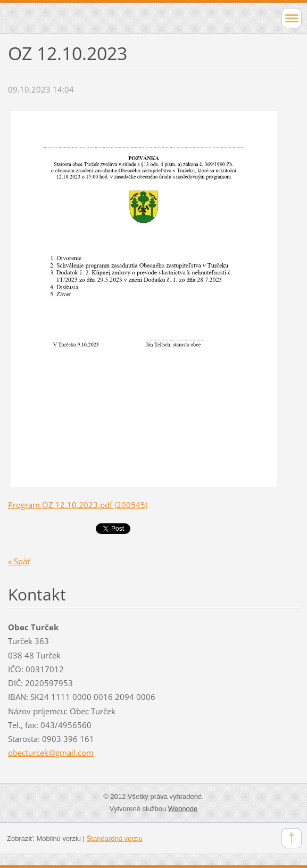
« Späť (19, 561)
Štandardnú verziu (115, 838)
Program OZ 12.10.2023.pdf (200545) (78, 505)
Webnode (183, 809)
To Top (292, 838)
